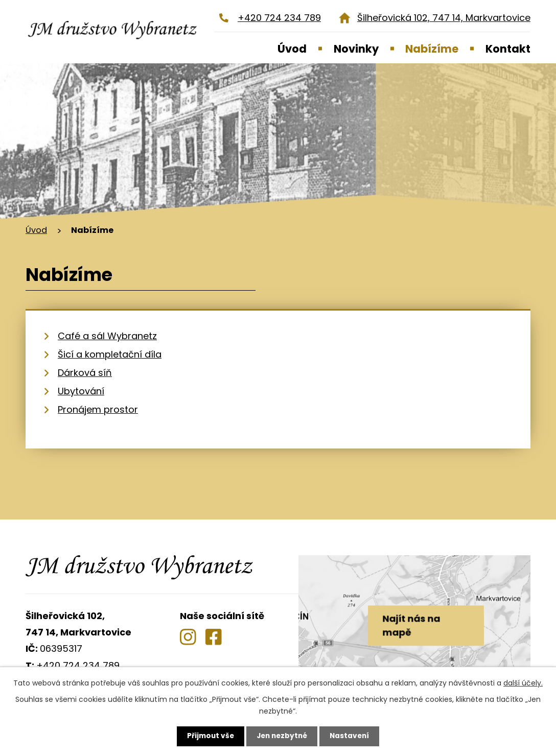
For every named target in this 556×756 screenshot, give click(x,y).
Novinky (356, 49)
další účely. (523, 682)
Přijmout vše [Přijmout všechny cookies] (208, 736)
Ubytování (81, 391)
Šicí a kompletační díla (110, 354)
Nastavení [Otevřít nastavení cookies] (352, 736)
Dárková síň (85, 373)
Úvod (292, 49)
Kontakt (508, 49)
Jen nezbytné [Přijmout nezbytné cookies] (282, 736)
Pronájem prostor (98, 409)
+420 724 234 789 (279, 18)
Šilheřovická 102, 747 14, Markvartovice (444, 18)
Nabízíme (432, 49)
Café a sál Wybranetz (107, 336)
